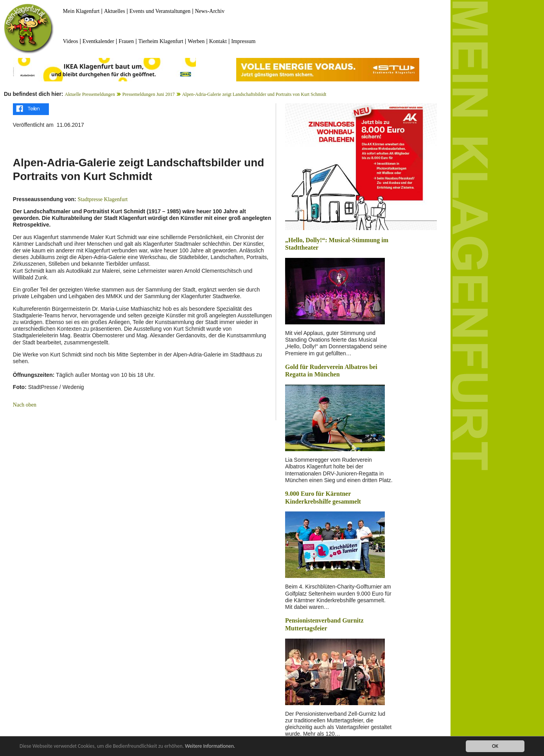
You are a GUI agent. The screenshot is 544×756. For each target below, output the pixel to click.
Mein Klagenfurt (81, 11)
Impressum (243, 41)
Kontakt (218, 41)
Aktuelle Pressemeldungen (90, 94)
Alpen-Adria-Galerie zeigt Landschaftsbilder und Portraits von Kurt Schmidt (254, 94)
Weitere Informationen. (212, 747)
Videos (71, 41)
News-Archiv (210, 11)
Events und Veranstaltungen (160, 11)
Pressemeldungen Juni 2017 (149, 94)
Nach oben (25, 405)
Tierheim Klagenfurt (161, 41)
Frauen (126, 41)
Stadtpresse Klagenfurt (103, 199)
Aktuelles (115, 11)
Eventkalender (98, 41)
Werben (196, 41)
